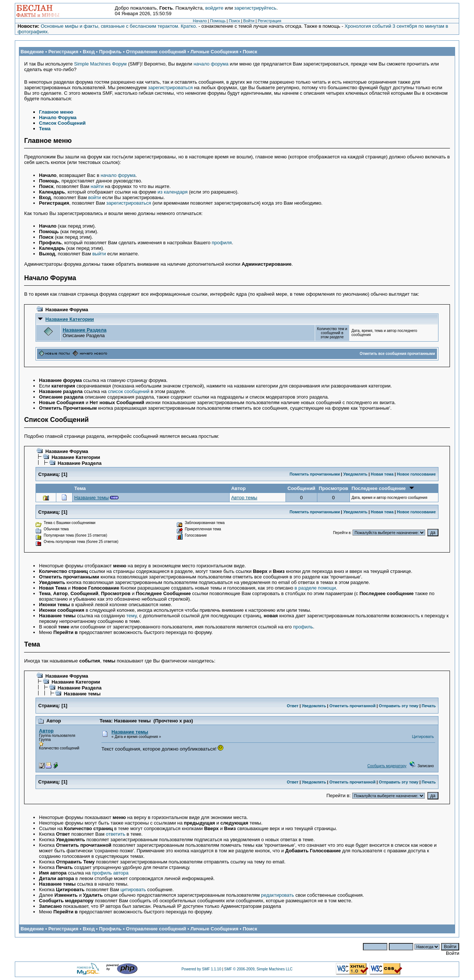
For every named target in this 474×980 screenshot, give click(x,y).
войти (94, 197)
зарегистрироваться (171, 88)
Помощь (218, 21)
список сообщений (128, 391)
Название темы (91, 498)
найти (97, 186)
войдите (214, 8)
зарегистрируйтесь (256, 8)
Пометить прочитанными (315, 474)
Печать (429, 706)
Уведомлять (355, 474)
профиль (303, 627)
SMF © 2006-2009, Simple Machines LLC (258, 969)
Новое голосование (416, 474)
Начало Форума (58, 118)
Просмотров (334, 488)
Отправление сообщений (156, 52)
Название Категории (70, 319)
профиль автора (110, 873)
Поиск (234, 21)
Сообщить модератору (387, 766)
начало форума (211, 64)
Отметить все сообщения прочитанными (397, 354)
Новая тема (382, 474)
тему (131, 616)
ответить (116, 834)
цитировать (133, 890)
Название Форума (67, 310)
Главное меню (56, 112)
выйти (99, 254)
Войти (249, 21)
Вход (89, 52)
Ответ (292, 706)
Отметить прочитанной (352, 706)
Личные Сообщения (214, 52)
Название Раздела (84, 330)
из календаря (173, 192)
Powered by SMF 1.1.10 (201, 969)
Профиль (110, 52)
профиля (222, 243)
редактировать (278, 895)
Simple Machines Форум (100, 64)
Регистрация (269, 21)
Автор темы (244, 498)
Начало (200, 21)
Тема (45, 129)
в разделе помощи (315, 588)
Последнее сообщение (383, 488)
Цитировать (423, 736)
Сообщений (301, 488)
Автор (238, 488)
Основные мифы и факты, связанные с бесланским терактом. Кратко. (119, 26)
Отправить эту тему (399, 706)
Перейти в (342, 533)
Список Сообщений (62, 123)
